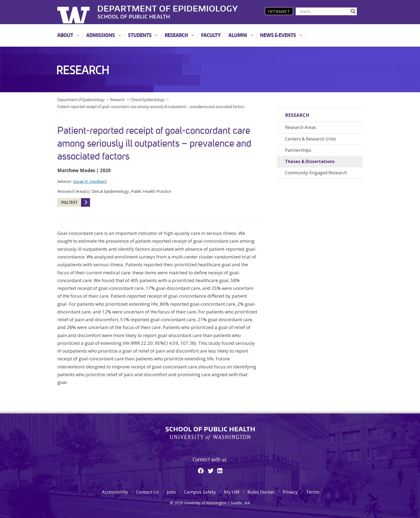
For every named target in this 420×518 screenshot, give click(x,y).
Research (176, 35)
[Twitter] (211, 471)
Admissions (101, 35)
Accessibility (115, 492)
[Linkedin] (220, 471)
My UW (232, 492)
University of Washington (79, 12)
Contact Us (147, 492)
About (65, 35)
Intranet (279, 11)
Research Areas (301, 127)
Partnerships (298, 150)
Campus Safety (200, 492)
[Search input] (324, 11)
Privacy (290, 492)
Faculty (211, 35)
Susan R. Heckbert (90, 181)
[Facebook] (201, 471)
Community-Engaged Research (316, 173)
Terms (313, 492)
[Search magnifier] (353, 11)
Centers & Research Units (311, 139)
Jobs (171, 492)
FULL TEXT (69, 202)
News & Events (278, 35)
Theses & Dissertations (310, 161)
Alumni (238, 35)
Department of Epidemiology (168, 8)
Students (140, 35)
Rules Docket (261, 492)
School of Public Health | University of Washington (210, 434)
